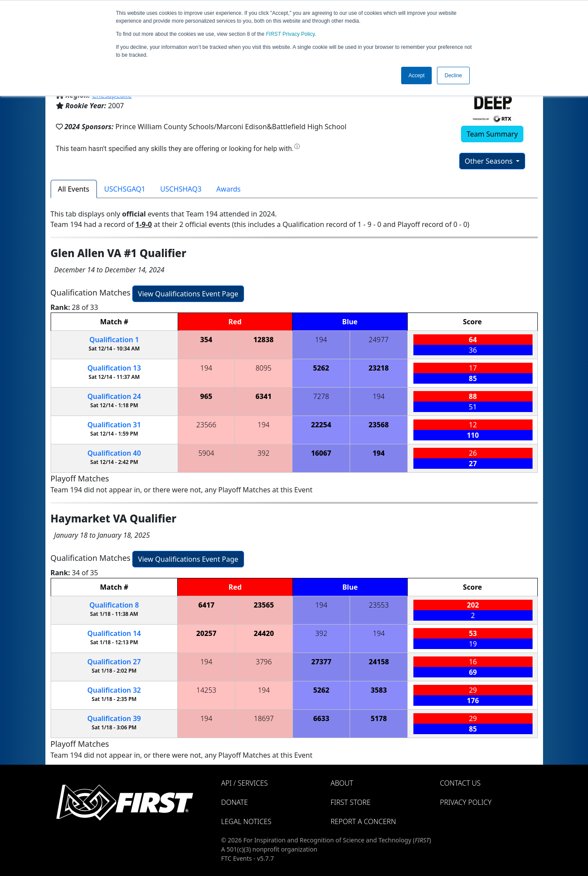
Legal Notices (246, 821)
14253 (206, 690)
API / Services (245, 783)
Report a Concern (363, 821)
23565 (264, 605)
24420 (264, 633)
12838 (264, 340)
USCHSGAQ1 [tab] (125, 189)
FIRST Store (351, 802)
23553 (379, 605)
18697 (264, 718)
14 (114, 633)
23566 (206, 425)
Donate (235, 802)
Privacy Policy (290, 34)
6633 (322, 718)
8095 (263, 368)
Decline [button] (453, 76)
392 (263, 453)
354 (206, 340)
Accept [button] (417, 76)
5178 (379, 718)
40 (114, 453)
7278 (321, 396)
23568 (378, 425)
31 (114, 425)
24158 (379, 662)
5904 (206, 453)
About (342, 783)
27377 (321, 662)
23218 (378, 368)
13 (114, 368)
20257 (206, 633)
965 (206, 396)
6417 (206, 605)
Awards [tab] (229, 189)
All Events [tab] (74, 189)
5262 (321, 368)
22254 (321, 425)
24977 (379, 340)
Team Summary (492, 134)
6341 (263, 396)
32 (114, 690)
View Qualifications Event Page (188, 294)
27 (114, 662)
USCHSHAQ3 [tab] (181, 189)
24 (114, 396)
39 (114, 718)
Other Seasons (490, 161)
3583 (379, 690)
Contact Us (460, 783)
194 (321, 340)
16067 (321, 453)
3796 (264, 662)
